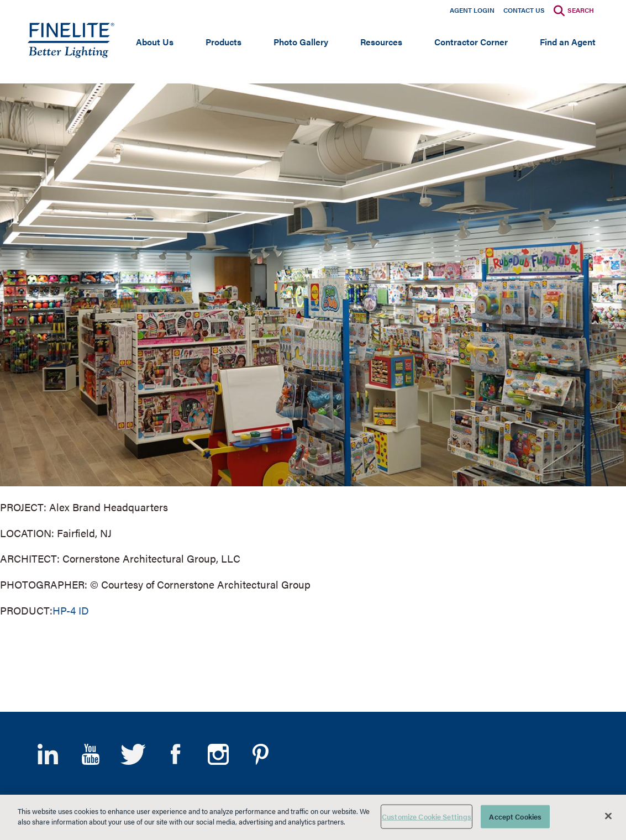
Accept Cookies (515, 817)
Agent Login (472, 10)
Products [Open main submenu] (223, 42)
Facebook (175, 754)
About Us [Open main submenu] (155, 42)
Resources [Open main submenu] (381, 42)
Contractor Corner (471, 42)
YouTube (90, 754)
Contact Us (524, 10)
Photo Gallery (301, 42)
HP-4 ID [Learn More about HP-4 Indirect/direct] (71, 610)
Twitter (133, 754)
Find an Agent (568, 42)
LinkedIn (48, 754)
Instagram (218, 754)
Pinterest (261, 754)
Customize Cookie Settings (427, 817)
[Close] (608, 816)
